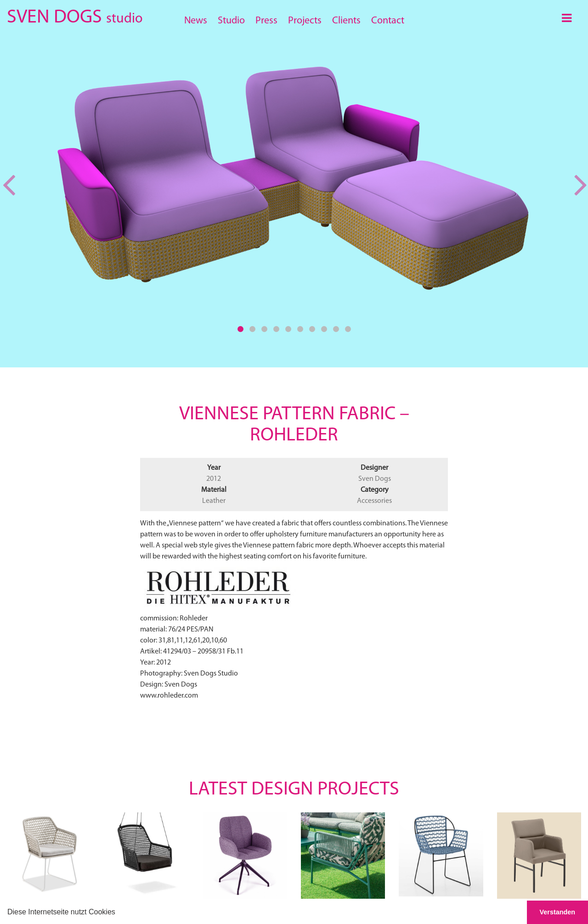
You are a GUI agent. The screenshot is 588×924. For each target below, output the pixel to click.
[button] (119, 913)
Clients (346, 21)
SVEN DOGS (75, 16)
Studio (231, 21)
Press (266, 21)
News (196, 21)
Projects (305, 21)
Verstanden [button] (558, 912)
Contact (388, 21)
